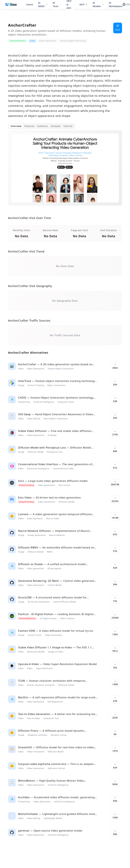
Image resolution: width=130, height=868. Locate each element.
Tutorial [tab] (68, 126)
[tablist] (42, 126)
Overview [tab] (16, 126)
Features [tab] (29, 126)
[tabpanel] (65, 170)
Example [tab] (56, 126)
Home (30, 4)
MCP (84, 4)
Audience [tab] (43, 126)
